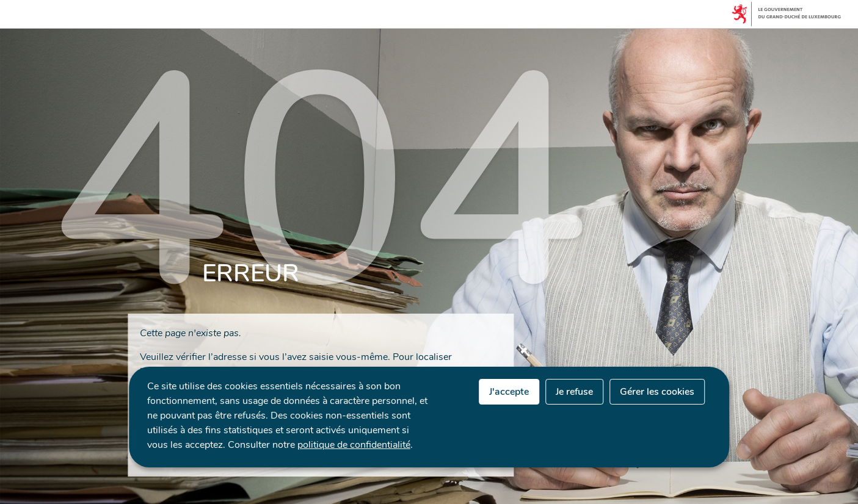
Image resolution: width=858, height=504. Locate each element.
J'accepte (509, 392)
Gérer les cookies (657, 392)
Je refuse (574, 392)
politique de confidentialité (354, 445)
